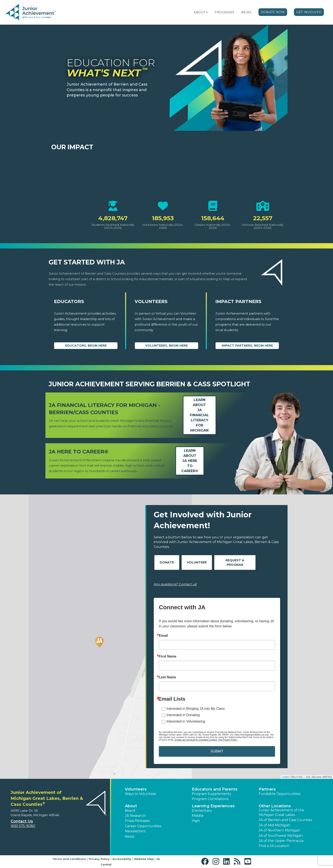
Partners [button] (267, 789)
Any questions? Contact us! (175, 584)
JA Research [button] (135, 816)
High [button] (196, 821)
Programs (224, 12)
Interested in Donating (183, 715)
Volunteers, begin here (166, 346)
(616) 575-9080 (23, 826)
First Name (168, 656)
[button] (207, 12)
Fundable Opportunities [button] (279, 794)
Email (163, 636)
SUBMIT (217, 751)
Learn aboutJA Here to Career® (190, 461)
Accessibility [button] (122, 859)
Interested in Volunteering (186, 721)
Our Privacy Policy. (228, 740)
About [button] (131, 806)
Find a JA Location (274, 846)
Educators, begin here (86, 346)
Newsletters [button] (135, 831)
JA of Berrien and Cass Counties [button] (285, 820)
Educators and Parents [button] (215, 789)
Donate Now (273, 12)
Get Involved (309, 12)
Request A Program (235, 562)
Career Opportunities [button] (143, 826)
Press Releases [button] (137, 821)
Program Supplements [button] (211, 794)
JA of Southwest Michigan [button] (281, 836)
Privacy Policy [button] (99, 859)
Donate (167, 562)
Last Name (167, 677)
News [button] (130, 836)
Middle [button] (198, 816)
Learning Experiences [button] (213, 806)
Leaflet (285, 777)
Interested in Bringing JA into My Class (196, 709)
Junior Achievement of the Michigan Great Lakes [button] (281, 812)
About (200, 12)
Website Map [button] (144, 859)
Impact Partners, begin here (247, 346)
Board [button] (130, 811)
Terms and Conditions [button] (69, 859)
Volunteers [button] (136, 789)
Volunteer (197, 562)
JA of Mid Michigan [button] (274, 825)
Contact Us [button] (22, 821)
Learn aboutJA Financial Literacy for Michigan (200, 415)
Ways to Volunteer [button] (141, 794)
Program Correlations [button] (210, 799)
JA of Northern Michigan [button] (279, 830)
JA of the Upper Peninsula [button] (281, 841)
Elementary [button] (202, 811)
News (246, 12)
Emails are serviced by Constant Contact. (196, 740)
